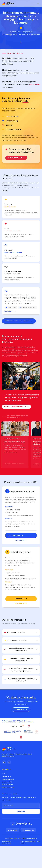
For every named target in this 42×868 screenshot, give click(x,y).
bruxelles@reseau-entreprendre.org (24, 624)
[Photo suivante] (37, 376)
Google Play (28, 830)
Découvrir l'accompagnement (19, 321)
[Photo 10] (27, 389)
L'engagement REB (16, 158)
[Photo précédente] (5, 376)
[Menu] (38, 3)
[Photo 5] (20, 389)
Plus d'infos (10, 311)
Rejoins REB (21, 710)
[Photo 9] (26, 389)
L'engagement (6, 776)
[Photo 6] (22, 389)
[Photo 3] (18, 389)
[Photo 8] (24, 389)
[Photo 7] (23, 389)
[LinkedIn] (4, 762)
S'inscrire (21, 811)
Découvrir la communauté (16, 407)
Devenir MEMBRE (15, 535)
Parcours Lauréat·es (8, 787)
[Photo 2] (16, 389)
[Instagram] (9, 762)
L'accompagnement (8, 779)
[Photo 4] (19, 389)
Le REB (4, 774)
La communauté (7, 782)
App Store (13, 830)
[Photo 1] (15, 389)
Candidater (21, 599)
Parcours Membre (8, 785)
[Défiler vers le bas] (21, 43)
